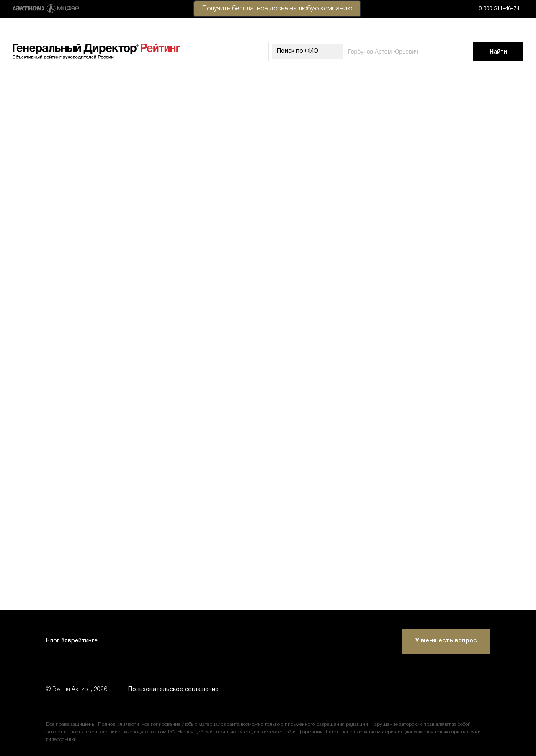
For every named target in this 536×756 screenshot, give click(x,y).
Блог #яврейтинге (72, 641)
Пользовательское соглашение (173, 690)
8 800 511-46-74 (499, 9)
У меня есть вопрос (446, 641)
